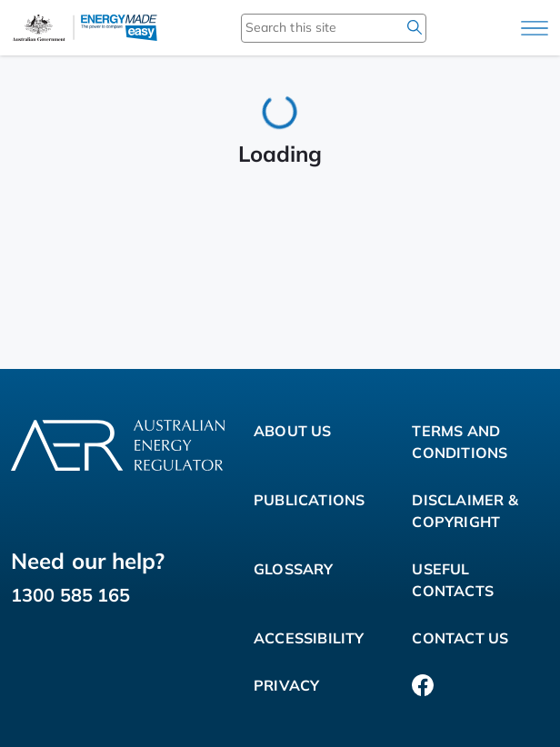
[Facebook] (423, 685)
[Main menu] (535, 28)
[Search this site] (307, 27)
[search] (415, 27)
